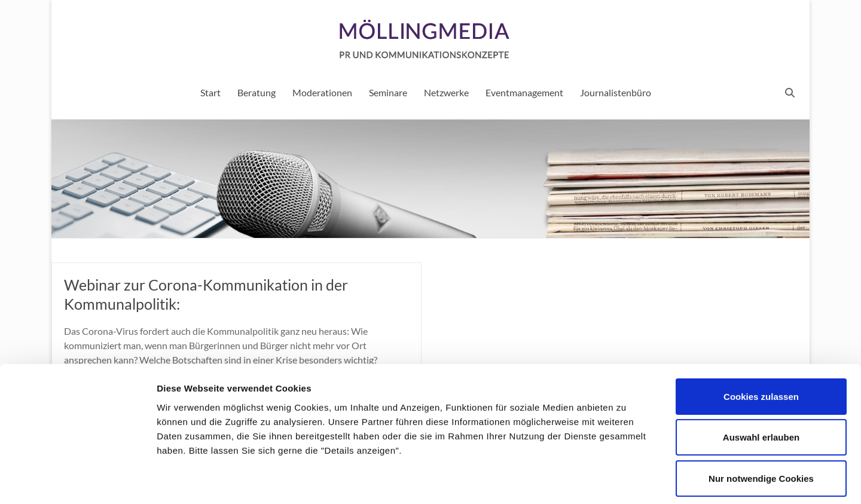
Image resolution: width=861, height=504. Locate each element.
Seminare (388, 92)
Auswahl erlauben (761, 384)
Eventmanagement (524, 92)
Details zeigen (636, 480)
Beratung (257, 92)
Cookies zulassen (761, 343)
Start (210, 92)
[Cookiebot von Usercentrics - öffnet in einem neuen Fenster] (77, 481)
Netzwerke (446, 92)
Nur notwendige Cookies (761, 425)
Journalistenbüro (616, 92)
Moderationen (322, 92)
